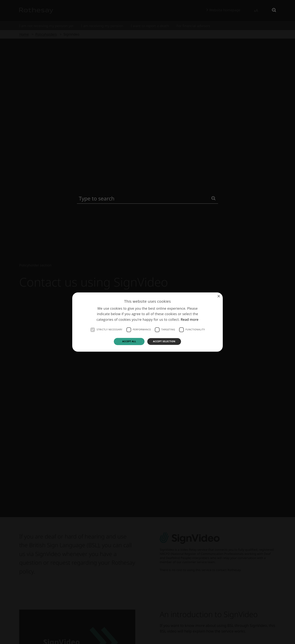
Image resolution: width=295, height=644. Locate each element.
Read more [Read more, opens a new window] (190, 319)
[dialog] (147, 322)
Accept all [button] (129, 341)
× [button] (219, 296)
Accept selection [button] (164, 341)
